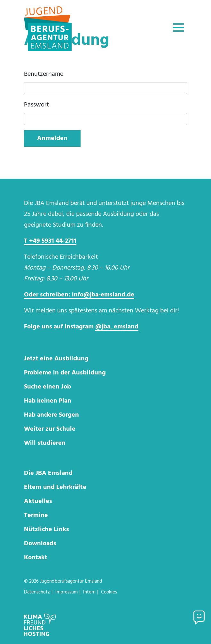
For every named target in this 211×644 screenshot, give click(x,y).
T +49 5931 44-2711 (50, 241)
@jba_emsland (117, 327)
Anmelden (52, 138)
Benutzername (44, 74)
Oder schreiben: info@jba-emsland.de (79, 295)
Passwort (36, 105)
